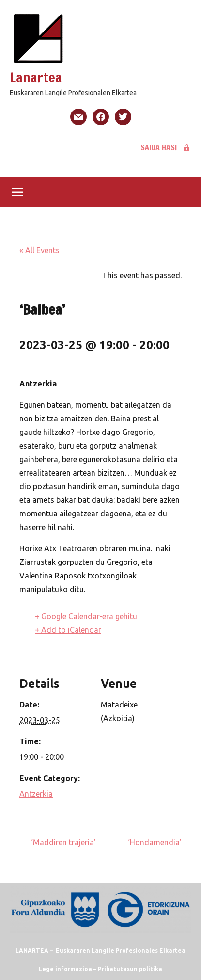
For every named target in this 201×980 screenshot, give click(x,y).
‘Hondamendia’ (155, 842)
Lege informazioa (65, 969)
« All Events (39, 250)
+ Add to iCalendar (68, 630)
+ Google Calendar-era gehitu (86, 616)
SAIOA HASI (166, 147)
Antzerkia (36, 794)
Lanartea (36, 77)
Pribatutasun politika (130, 969)
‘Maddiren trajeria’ (63, 842)
